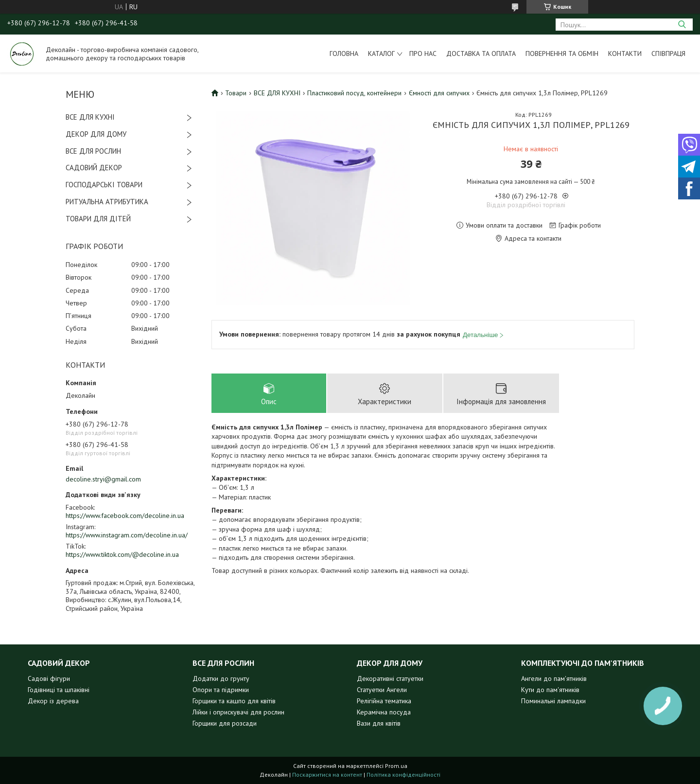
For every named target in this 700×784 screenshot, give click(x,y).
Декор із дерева (53, 701)
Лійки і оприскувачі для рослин (238, 712)
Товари (236, 93)
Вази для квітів (379, 723)
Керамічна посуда (384, 712)
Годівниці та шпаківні (59, 690)
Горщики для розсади (225, 723)
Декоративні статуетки (390, 678)
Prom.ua (396, 766)
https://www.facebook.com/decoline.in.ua (125, 516)
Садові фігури (49, 678)
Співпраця (668, 53)
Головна (344, 53)
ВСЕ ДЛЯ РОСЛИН (93, 151)
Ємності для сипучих (439, 93)
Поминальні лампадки (553, 701)
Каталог (381, 53)
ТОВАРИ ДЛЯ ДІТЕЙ (98, 219)
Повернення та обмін (562, 53)
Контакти (625, 53)
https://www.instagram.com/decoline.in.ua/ (127, 535)
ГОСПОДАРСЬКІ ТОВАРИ (104, 185)
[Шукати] (682, 25)
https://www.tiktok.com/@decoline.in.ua (122, 554)
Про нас (423, 53)
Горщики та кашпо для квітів (234, 701)
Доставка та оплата (481, 53)
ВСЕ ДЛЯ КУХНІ (90, 117)
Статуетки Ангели (382, 690)
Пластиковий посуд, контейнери (354, 93)
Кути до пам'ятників (550, 690)
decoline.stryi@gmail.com (103, 479)
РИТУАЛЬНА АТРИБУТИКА (107, 202)
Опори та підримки (221, 690)
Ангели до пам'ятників (554, 678)
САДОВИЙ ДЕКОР (94, 168)
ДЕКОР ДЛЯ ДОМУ (96, 134)
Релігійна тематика (384, 701)
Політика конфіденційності (403, 775)
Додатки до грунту (221, 678)
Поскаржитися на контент (327, 775)
